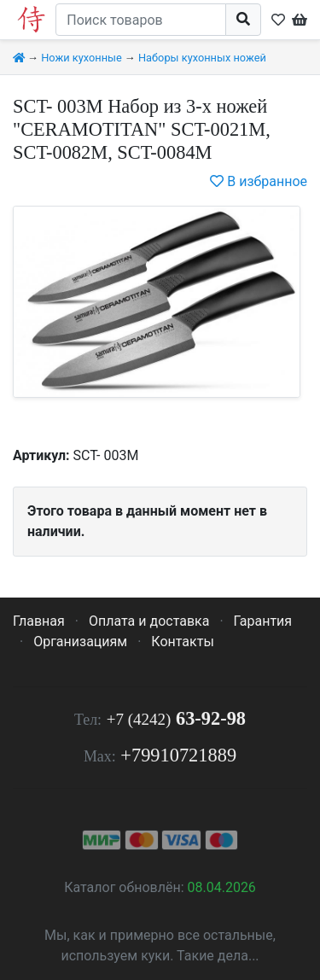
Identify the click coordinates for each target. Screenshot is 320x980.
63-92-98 (176, 718)
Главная (39, 621)
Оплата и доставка (149, 621)
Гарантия (263, 621)
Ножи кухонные (81, 58)
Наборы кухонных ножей (202, 58)
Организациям (80, 642)
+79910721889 (178, 755)
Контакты (182, 642)
